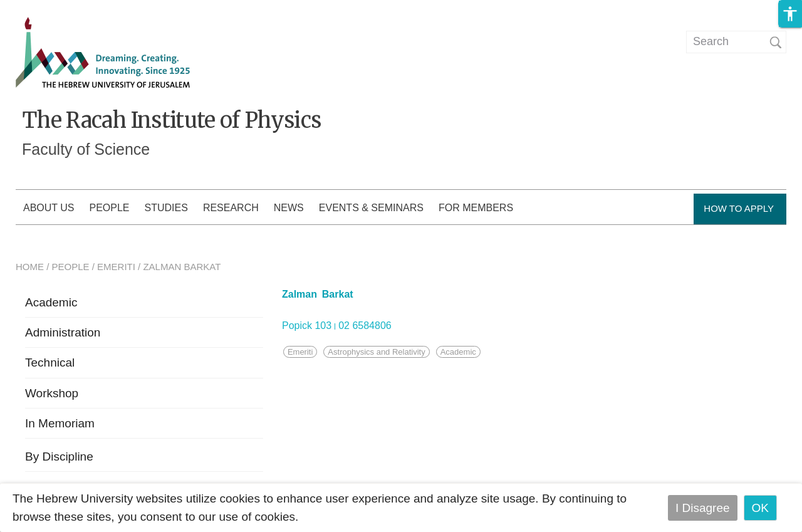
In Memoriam (60, 423)
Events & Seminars (371, 208)
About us (49, 208)
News (289, 208)
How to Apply (739, 208)
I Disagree (703, 508)
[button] (790, 14)
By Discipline (59, 456)
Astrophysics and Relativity (376, 352)
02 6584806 (365, 326)
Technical (50, 362)
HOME (30, 267)
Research (231, 208)
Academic (51, 302)
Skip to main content (54, 8)
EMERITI (116, 267)
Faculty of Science (86, 149)
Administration (63, 332)
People (110, 208)
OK (760, 508)
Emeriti (300, 352)
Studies (166, 208)
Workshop (52, 393)
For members (476, 208)
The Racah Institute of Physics (172, 120)
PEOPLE (71, 267)
